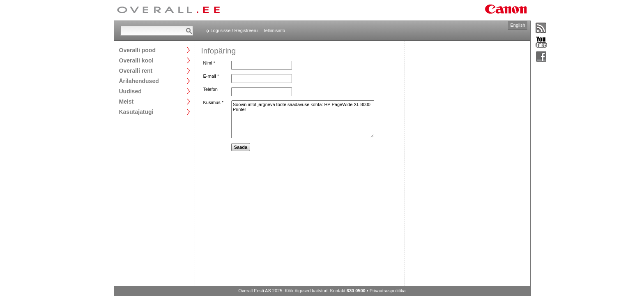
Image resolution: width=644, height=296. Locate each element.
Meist (126, 101)
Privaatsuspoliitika (388, 291)
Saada (241, 147)
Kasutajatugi (136, 112)
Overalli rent (136, 71)
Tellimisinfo (274, 30)
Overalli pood (137, 50)
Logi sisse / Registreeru (234, 30)
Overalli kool (136, 60)
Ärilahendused (139, 81)
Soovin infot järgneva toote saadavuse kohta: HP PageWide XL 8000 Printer (303, 119)
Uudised (130, 91)
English (517, 25)
